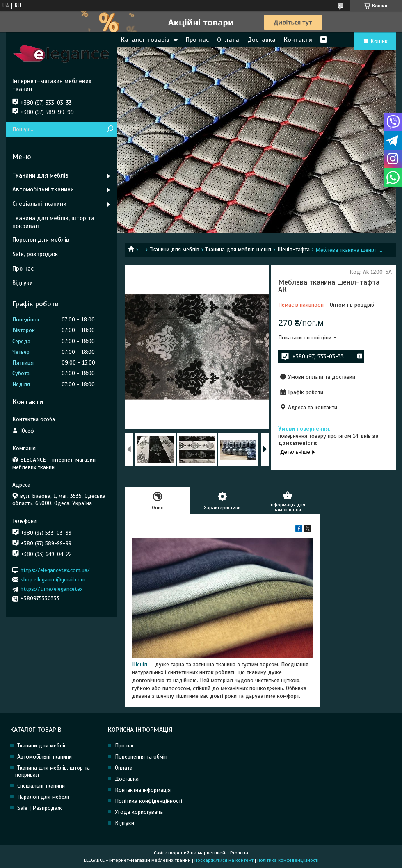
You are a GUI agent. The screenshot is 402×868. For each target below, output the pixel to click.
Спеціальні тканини (39, 204)
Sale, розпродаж (35, 254)
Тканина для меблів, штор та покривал (53, 222)
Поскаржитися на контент (224, 860)
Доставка (262, 40)
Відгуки (23, 283)
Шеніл (140, 664)
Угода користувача (139, 812)
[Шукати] (110, 129)
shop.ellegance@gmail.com (53, 580)
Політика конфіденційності (148, 801)
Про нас (197, 40)
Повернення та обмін (141, 757)
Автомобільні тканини (43, 189)
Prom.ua (239, 853)
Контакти (298, 40)
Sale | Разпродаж (40, 808)
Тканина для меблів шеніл (238, 249)
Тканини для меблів (175, 249)
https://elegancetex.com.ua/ (55, 570)
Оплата (228, 40)
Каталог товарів (145, 40)
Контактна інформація (143, 790)
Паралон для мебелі (43, 797)
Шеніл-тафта (294, 249)
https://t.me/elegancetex (51, 589)
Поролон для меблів (41, 240)
